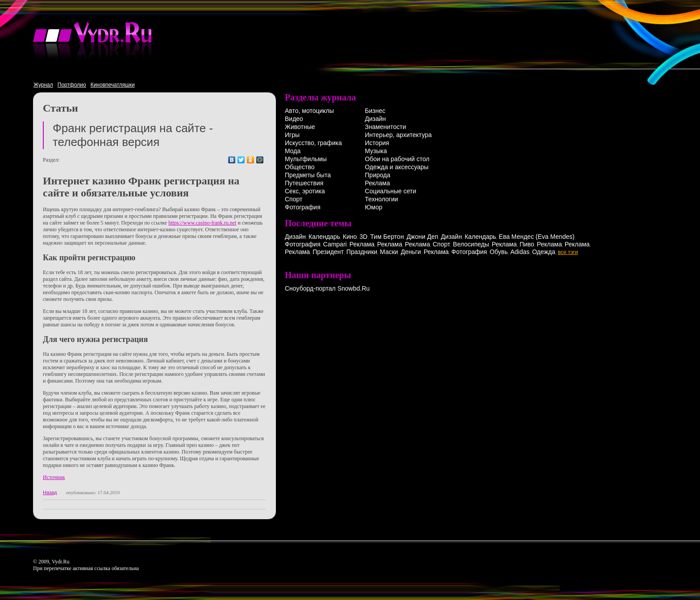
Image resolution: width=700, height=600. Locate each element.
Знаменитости (385, 127)
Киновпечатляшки (113, 85)
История (377, 143)
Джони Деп (423, 237)
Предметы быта (308, 175)
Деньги (411, 252)
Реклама (377, 183)
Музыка (376, 151)
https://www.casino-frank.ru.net (202, 223)
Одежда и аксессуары (397, 167)
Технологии (381, 199)
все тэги (568, 252)
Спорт (294, 199)
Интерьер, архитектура (398, 135)
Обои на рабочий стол (397, 159)
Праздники (362, 252)
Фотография (303, 207)
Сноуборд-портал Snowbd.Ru (327, 288)
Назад (50, 492)
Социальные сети (390, 191)
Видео (294, 119)
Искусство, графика (313, 143)
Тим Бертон (387, 237)
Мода (293, 151)
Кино (350, 237)
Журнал (43, 85)
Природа (377, 175)
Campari (335, 244)
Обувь (499, 252)
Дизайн (375, 119)
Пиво (527, 244)
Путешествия (304, 183)
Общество (300, 167)
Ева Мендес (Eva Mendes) (537, 237)
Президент (328, 252)
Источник (54, 477)
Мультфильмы (306, 159)
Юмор (373, 207)
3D (363, 237)
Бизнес (375, 111)
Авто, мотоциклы (309, 111)
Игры (292, 135)
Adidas (520, 252)
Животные (300, 127)
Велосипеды (471, 244)
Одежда (544, 252)
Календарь (324, 237)
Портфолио (72, 85)
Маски (389, 252)
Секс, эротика (305, 191)
